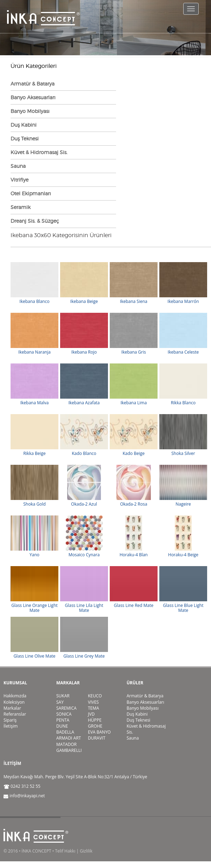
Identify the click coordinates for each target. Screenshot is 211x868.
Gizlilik (86, 851)
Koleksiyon (14, 702)
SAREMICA (66, 708)
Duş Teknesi (25, 138)
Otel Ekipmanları (31, 193)
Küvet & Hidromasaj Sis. (39, 152)
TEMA (94, 708)
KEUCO (95, 696)
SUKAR (63, 696)
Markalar (12, 708)
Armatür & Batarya (33, 84)
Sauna (18, 166)
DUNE (62, 726)
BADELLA (65, 732)
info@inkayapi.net (27, 796)
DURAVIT (97, 738)
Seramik (21, 207)
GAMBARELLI (69, 750)
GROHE (95, 726)
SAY (60, 702)
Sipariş (10, 720)
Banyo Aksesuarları (33, 97)
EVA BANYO (99, 732)
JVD (91, 714)
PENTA (63, 720)
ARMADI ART (69, 738)
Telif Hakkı (65, 851)
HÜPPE (95, 720)
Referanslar (15, 714)
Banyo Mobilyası (30, 111)
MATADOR (66, 744)
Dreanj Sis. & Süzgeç (35, 221)
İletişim (11, 726)
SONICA (64, 714)
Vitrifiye (20, 180)
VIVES (93, 702)
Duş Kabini (24, 125)
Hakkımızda (15, 696)
